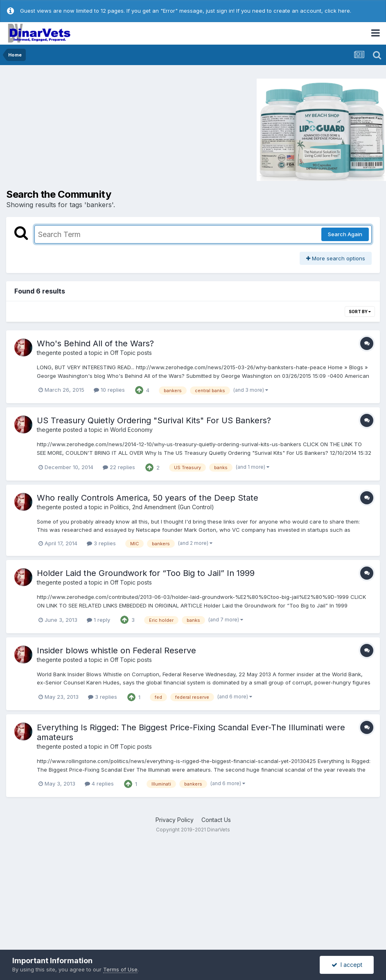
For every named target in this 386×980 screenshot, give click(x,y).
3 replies (101, 543)
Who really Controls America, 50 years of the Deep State (148, 498)
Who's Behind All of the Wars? (95, 343)
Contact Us (216, 820)
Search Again (345, 234)
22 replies (119, 467)
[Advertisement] (75, 129)
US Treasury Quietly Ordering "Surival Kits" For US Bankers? (154, 420)
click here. (338, 11)
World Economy (131, 430)
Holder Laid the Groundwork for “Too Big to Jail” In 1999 (146, 573)
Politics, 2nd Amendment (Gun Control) (162, 507)
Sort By (360, 312)
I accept (347, 965)
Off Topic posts (131, 353)
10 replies (109, 390)
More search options (336, 258)
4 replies (99, 784)
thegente (49, 353)
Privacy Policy (175, 820)
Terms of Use (120, 969)
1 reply (98, 620)
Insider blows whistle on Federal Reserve (116, 650)
